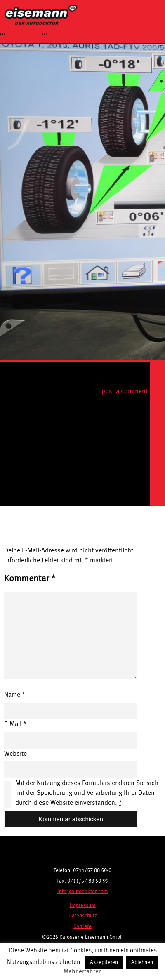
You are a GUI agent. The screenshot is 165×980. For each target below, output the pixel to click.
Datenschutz (83, 916)
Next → (45, 40)
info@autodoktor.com (83, 892)
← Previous (16, 40)
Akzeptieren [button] (104, 962)
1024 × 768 (24, 33)
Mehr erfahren (83, 972)
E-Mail (15, 724)
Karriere (82, 927)
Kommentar (30, 579)
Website (15, 754)
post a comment (125, 392)
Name (15, 695)
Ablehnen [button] (142, 962)
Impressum (83, 906)
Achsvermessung (73, 33)
